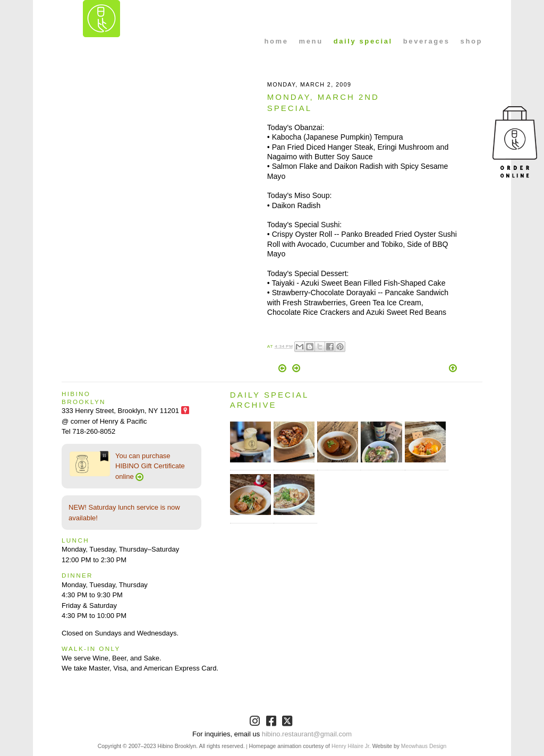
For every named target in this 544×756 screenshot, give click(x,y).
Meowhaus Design (424, 746)
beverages (427, 41)
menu (311, 41)
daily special (363, 41)
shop (471, 41)
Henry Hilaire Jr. (351, 746)
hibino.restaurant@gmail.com (307, 734)
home (277, 41)
